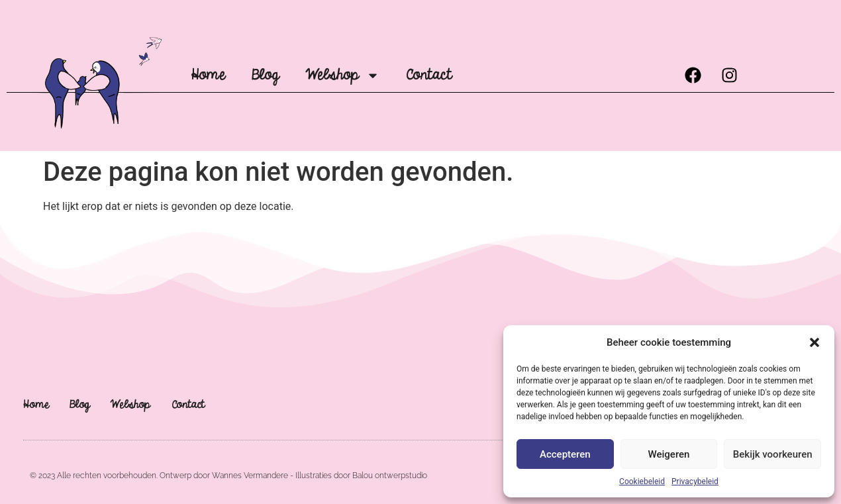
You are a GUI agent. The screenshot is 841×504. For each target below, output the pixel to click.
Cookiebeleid (642, 481)
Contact (429, 75)
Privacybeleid (695, 481)
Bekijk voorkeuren (773, 454)
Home (208, 75)
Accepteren (565, 454)
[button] (815, 342)
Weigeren (669, 454)
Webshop (342, 76)
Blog (265, 75)
